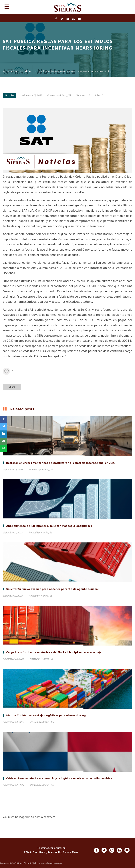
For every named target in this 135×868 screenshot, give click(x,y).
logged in (25, 817)
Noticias (10, 96)
